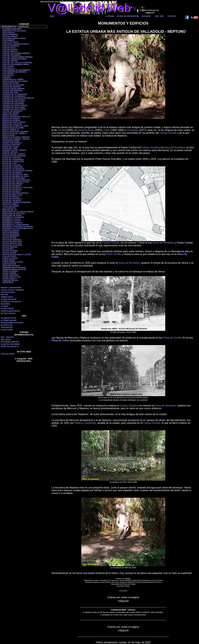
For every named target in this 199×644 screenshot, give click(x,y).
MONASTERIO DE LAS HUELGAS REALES (18, 212)
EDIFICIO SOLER (9, 135)
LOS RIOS (5, 306)
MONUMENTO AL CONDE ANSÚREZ (16, 225)
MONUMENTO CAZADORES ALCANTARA (18, 227)
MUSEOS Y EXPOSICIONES (11, 288)
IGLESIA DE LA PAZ (10, 163)
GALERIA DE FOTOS (8, 318)
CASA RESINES (8, 74)
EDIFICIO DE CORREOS (11, 119)
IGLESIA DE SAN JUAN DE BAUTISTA (16, 180)
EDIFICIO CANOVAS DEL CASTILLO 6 (16, 117)
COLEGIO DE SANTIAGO (12, 87)
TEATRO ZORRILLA (10, 279)
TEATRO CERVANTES (10, 275)
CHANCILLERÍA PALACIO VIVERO (15, 81)
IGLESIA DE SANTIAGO (11, 197)
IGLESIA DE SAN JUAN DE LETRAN (16, 182)
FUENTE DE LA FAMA (10, 147)
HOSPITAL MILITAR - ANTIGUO (14, 154)
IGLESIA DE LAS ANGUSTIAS (13, 169)
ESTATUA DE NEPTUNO (11, 145)
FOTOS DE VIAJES (8, 354)
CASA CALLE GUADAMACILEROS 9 (16, 44)
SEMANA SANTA (7, 297)
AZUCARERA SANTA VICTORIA (14, 38)
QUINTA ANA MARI (9, 264)
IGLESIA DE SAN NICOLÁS (12, 189)
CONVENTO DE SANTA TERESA (14, 109)
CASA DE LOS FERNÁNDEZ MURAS (16, 65)
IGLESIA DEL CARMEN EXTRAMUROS (17, 202)
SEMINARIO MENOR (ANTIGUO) (14, 270)
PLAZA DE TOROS (9, 256)
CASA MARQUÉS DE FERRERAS (14, 72)
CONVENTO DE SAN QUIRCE (13, 104)
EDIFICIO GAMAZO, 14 (11, 130)
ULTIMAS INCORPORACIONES (128, 16)
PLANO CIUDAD (7, 330)
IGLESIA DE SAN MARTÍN (12, 186)
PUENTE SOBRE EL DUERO (13, 262)
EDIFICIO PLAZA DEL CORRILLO (15, 133)
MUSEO (5, 232)
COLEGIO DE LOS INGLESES (13, 85)
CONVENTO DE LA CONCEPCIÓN (15, 94)
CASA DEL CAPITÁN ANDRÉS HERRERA (17, 57)
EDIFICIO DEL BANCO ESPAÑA (14, 122)
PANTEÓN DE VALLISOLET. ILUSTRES (17, 255)
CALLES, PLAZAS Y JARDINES (12, 290)
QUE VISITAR (6, 340)
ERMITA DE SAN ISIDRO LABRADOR (16, 137)
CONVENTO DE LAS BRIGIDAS (14, 96)
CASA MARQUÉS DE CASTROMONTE (16, 70)
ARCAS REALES (8, 33)
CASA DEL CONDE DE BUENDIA (14, 59)
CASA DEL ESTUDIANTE (11, 55)
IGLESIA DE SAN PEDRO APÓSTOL (15, 193)
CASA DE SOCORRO (10, 50)
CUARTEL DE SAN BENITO (12, 111)
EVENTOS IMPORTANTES (10, 311)
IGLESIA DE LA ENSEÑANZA (13, 160)
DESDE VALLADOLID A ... (10, 347)
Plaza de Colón (60, 340)
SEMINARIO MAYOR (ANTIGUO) (14, 268)
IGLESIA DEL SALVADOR (12, 201)
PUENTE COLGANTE (10, 258)
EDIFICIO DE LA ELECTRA (12, 124)
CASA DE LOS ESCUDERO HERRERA (16, 53)
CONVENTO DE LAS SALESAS (14, 100)
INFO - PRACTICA (7, 337)
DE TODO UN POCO (8, 313)
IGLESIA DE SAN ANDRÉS (12, 173)
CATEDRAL (7, 78)
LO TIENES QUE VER (9, 320)
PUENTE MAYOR (9, 260)
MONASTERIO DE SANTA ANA (14, 214)
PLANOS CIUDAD (7, 309)
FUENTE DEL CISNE (10, 148)
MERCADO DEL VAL (10, 210)
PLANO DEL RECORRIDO (10, 344)
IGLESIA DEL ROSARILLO (12, 199)
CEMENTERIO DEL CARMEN (13, 79)
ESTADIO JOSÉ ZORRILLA (12, 143)
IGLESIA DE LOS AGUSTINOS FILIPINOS (17, 171)
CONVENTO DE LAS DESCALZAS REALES (18, 98)
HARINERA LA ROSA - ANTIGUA (14, 150)
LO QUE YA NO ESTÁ (9, 299)
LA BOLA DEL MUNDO (11, 206)
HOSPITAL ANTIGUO (10, 152)
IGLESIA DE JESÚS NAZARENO (14, 156)
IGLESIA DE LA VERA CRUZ (13, 167)
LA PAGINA (110, 16)
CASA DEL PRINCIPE (10, 61)
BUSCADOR (146, 16)
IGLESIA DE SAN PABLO (11, 191)
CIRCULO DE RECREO (11, 83)
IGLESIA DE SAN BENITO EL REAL (15, 174)
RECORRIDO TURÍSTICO (10, 342)
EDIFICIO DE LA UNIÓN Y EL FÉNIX (15, 126)
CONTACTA (172, 16)
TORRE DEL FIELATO (10, 281)
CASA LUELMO (8, 66)
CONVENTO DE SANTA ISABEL (14, 107)
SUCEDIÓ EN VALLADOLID (11, 302)
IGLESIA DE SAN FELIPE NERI (14, 178)
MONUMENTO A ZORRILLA (12, 223)
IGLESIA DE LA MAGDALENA (13, 161)
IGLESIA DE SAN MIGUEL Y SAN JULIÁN (17, 188)
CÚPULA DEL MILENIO (11, 113)
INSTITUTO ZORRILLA (11, 204)
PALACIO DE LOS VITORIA (12, 245)
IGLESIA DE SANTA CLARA (12, 195)
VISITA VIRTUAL (7, 327)
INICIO (52, 16)
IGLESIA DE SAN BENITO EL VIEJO (15, 176)
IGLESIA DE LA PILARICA (12, 165)
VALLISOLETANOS (8, 292)
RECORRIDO (6, 304)
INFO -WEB (159, 16)
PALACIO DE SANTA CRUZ (12, 242)
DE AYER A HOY (7, 325)
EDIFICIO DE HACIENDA (11, 120)
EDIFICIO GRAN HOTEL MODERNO (15, 132)
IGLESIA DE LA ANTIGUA (12, 158)
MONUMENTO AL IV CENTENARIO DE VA (18, 229)
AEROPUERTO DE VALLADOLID (14, 31)
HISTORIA (5, 295)
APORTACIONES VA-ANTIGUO (12, 323)
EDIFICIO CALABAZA (10, 115)
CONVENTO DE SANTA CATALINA (15, 106)
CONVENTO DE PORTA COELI (13, 102)
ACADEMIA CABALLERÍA (12, 29)
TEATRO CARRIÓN (9, 273)
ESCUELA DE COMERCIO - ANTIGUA (16, 139)
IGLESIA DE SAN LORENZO (13, 184)
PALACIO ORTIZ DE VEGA (12, 243)
